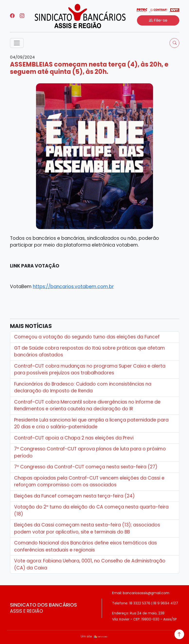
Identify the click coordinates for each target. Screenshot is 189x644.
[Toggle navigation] (17, 43)
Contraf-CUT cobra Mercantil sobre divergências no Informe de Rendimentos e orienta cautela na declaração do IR (87, 405)
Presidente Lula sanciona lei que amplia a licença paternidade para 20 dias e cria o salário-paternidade (91, 423)
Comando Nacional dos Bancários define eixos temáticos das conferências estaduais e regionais (85, 546)
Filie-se (158, 20)
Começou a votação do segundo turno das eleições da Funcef (87, 337)
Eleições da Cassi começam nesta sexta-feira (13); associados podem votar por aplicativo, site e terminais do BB (87, 528)
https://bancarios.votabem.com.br (73, 287)
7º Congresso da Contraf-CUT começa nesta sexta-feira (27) (86, 467)
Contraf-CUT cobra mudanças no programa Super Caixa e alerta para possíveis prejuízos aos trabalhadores (90, 369)
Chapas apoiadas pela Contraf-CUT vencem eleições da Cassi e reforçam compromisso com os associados (89, 481)
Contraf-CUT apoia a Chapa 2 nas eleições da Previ (74, 438)
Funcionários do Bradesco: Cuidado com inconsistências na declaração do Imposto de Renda (83, 387)
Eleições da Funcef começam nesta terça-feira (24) (74, 496)
